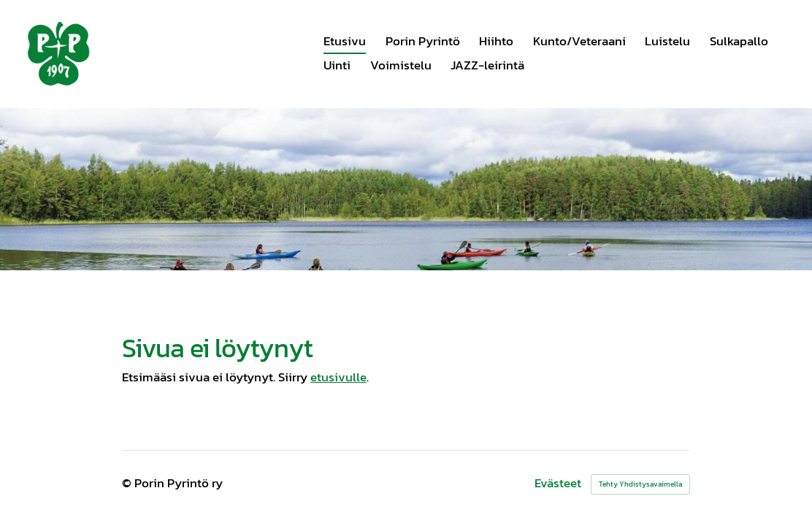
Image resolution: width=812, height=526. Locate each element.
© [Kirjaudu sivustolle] (128, 483)
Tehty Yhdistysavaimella (640, 484)
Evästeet (558, 484)
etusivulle (338, 377)
